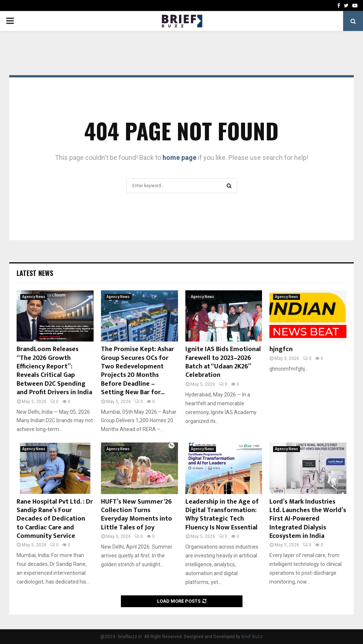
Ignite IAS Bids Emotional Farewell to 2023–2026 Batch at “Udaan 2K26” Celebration (223, 362)
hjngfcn (281, 349)
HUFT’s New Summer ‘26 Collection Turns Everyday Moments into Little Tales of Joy (137, 515)
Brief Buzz (252, 637)
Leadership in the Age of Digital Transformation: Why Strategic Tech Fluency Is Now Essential (222, 515)
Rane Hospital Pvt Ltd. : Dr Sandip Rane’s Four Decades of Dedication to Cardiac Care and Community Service (55, 519)
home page (179, 157)
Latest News (35, 273)
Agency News (34, 297)
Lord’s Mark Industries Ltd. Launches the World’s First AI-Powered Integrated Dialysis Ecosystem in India (308, 519)
